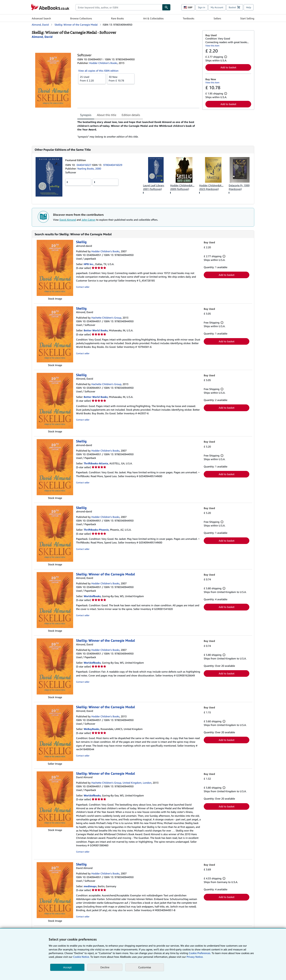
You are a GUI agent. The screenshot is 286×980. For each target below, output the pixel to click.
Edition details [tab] (131, 115)
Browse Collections (81, 18)
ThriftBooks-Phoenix (96, 530)
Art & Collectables (153, 18)
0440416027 (84, 165)
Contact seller (83, 287)
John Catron (88, 220)
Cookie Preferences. (200, 953)
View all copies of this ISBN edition (98, 71)
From (92, 79)
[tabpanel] (138, 129)
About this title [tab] (107, 115)
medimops (90, 886)
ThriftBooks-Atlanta (96, 463)
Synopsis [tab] (86, 115)
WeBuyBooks (91, 729)
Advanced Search (41, 18)
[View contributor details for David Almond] (42, 37)
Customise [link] (145, 967)
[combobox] (119, 7)
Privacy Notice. (195, 957)
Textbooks (189, 18)
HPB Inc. (89, 264)
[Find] (166, 7)
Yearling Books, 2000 (89, 169)
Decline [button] (105, 967)
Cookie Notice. (81, 957)
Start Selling (247, 18)
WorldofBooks (92, 596)
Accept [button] (67, 967)
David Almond (68, 220)
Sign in (202, 7)
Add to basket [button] (228, 67)
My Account (217, 7)
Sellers (217, 18)
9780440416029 (113, 165)
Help (249, 7)
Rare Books (117, 18)
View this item (212, 46)
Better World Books (96, 330)
